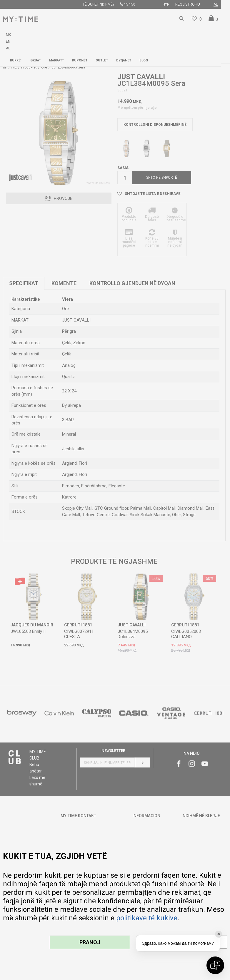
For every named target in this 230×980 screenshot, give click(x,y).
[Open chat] (215, 965)
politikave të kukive (147, 918)
